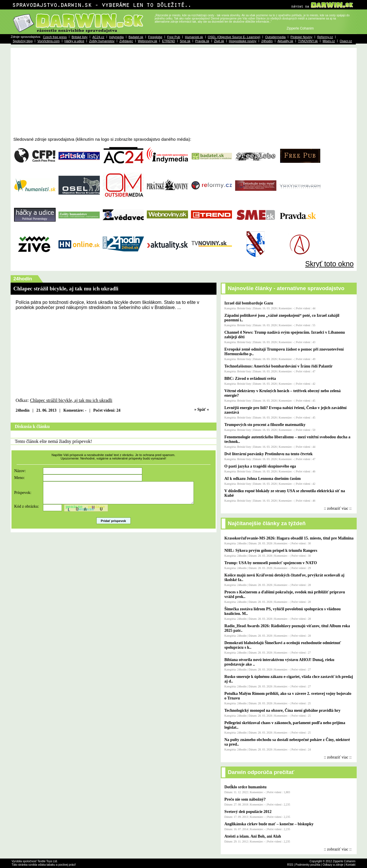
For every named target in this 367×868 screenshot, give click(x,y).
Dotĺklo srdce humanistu (246, 787)
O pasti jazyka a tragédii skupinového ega (260, 466)
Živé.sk (219, 41)
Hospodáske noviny (243, 41)
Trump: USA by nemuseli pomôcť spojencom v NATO (271, 563)
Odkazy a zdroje (333, 865)
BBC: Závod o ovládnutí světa (250, 379)
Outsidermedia (276, 37)
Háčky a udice (74, 41)
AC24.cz (98, 37)
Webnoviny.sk (148, 41)
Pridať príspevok (114, 525)
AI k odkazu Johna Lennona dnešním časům (263, 479)
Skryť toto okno (329, 264)
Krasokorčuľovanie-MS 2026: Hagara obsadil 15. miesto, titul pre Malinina (289, 538)
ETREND (168, 41)
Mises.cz (329, 41)
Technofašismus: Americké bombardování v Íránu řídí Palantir (279, 366)
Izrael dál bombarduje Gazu (249, 303)
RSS (290, 865)
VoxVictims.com (48, 41)
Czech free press (55, 37)
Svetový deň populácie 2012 (248, 812)
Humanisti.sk (194, 37)
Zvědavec (126, 41)
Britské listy (80, 37)
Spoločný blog (23, 41)
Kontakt (351, 865)
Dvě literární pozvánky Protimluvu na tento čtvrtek (269, 454)
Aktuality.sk (285, 41)
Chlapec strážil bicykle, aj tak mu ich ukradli (71, 400)
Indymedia (117, 37)
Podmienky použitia (308, 865)
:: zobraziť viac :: (338, 508)
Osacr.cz (346, 41)
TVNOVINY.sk (308, 41)
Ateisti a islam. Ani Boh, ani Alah (253, 836)
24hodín (267, 41)
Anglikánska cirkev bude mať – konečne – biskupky (269, 824)
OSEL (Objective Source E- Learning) (234, 37)
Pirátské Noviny (301, 37)
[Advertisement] (184, 94)
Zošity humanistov (102, 41)
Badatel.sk (136, 37)
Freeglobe (155, 37)
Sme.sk (185, 41)
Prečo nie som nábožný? (245, 799)
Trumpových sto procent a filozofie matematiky (265, 425)
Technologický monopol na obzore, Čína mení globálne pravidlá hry (283, 710)
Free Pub (174, 37)
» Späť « (202, 409)
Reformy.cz (325, 37)
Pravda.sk (202, 41)
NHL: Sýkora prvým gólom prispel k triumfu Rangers (271, 551)
